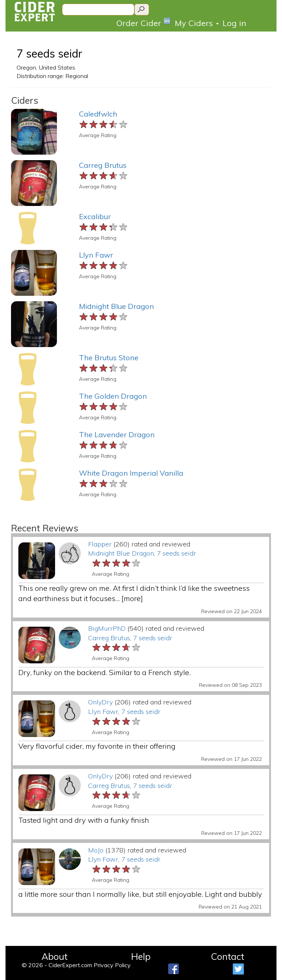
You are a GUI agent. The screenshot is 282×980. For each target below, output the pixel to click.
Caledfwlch (98, 114)
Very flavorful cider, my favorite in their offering (97, 746)
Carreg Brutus (103, 165)
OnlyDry (100, 702)
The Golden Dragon (113, 396)
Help (141, 956)
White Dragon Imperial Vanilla (131, 473)
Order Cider (144, 23)
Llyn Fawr (96, 255)
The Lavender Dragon (117, 434)
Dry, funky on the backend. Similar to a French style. (104, 672)
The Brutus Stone (109, 358)
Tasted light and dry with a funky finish (84, 820)
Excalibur (95, 216)
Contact (227, 956)
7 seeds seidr (49, 54)
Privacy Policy (112, 965)
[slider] (104, 125)
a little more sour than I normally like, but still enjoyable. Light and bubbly (140, 894)
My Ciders (197, 23)
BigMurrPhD (107, 628)
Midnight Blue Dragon (116, 306)
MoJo (96, 850)
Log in (234, 23)
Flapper (100, 544)
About (55, 956)
